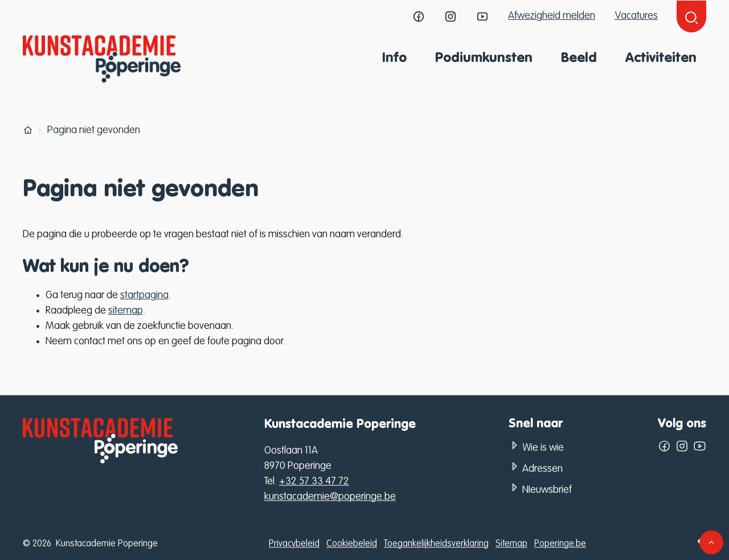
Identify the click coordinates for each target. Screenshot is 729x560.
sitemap (126, 311)
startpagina (144, 295)
